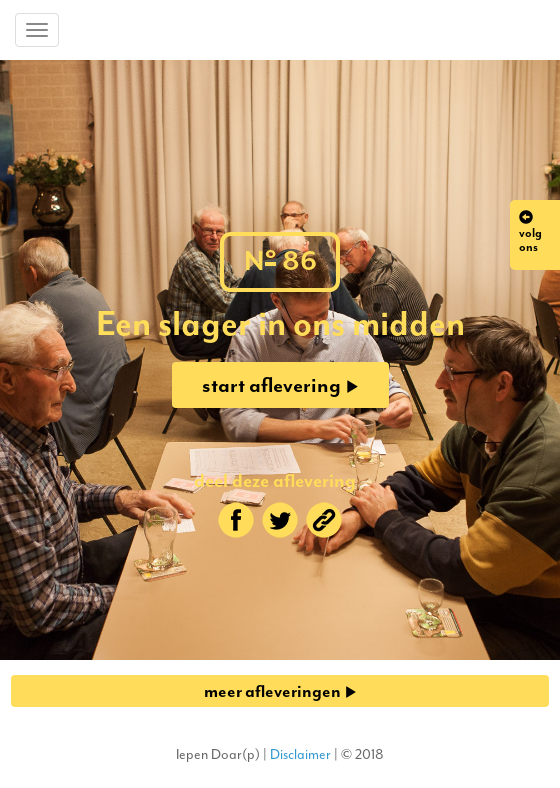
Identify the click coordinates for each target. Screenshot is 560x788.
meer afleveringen (280, 691)
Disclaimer (300, 754)
